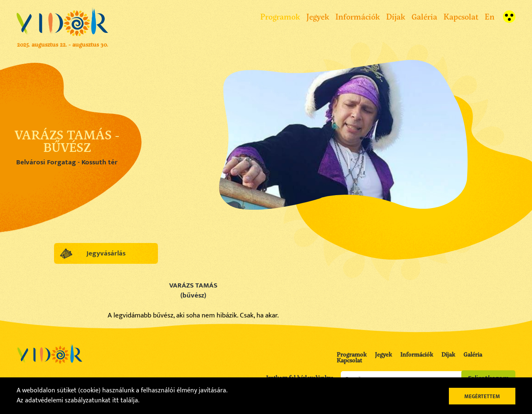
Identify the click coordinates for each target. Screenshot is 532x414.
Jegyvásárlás (106, 253)
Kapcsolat (461, 16)
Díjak (396, 16)
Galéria (424, 16)
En (490, 16)
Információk (358, 16)
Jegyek (318, 16)
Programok (280, 16)
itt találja (125, 400)
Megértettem (482, 397)
